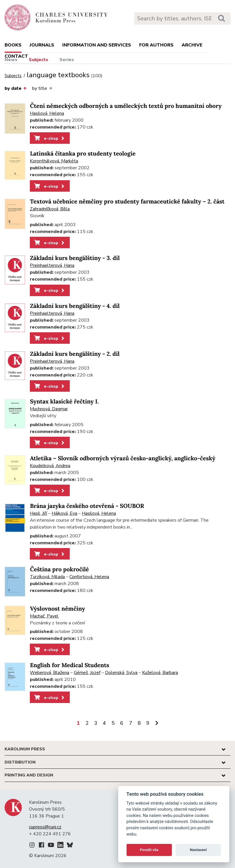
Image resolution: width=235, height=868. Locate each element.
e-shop (50, 138)
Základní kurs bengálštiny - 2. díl (75, 354)
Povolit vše (149, 850)
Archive (192, 45)
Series (67, 60)
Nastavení (198, 850)
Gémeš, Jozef (87, 673)
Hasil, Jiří (38, 513)
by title (42, 88)
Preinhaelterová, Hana (52, 265)
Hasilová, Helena (47, 113)
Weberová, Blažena (49, 673)
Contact (16, 56)
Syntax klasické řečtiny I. (64, 402)
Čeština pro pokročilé (59, 569)
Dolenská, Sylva (121, 673)
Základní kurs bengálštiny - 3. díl (75, 258)
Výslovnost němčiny (57, 609)
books (13, 45)
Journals (42, 45)
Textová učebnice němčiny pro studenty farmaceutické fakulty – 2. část (127, 202)
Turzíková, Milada (47, 577)
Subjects (38, 60)
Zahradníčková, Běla (50, 209)
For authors (156, 45)
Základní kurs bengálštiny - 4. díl (75, 306)
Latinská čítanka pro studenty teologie (83, 154)
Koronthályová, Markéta (54, 161)
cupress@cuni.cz (45, 827)
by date (15, 88)
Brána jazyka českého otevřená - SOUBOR (87, 506)
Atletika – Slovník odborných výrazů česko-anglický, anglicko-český (123, 458)
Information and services (97, 45)
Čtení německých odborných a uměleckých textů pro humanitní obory (126, 106)
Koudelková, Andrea (50, 466)
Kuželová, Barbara (160, 673)
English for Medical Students (69, 665)
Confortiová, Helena (89, 577)
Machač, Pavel (44, 616)
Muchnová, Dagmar (49, 409)
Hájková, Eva (64, 513)
